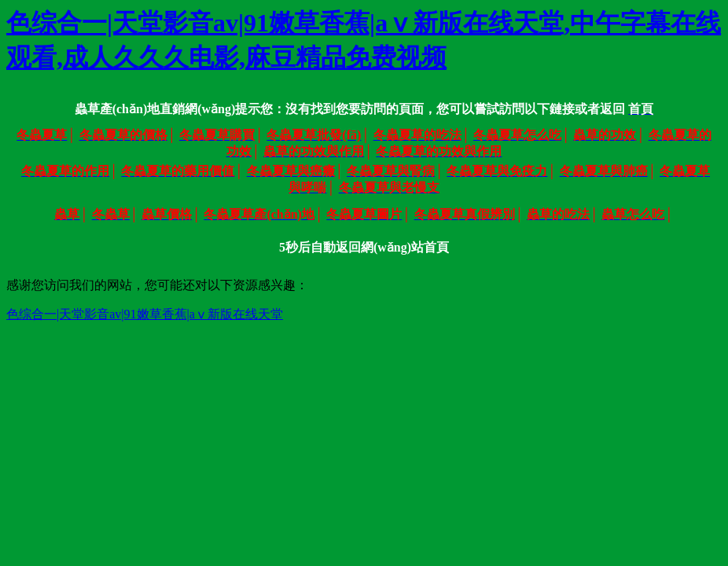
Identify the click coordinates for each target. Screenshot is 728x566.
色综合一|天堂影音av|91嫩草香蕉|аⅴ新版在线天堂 (145, 314)
